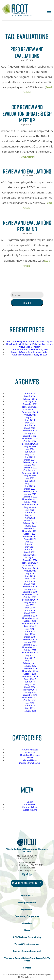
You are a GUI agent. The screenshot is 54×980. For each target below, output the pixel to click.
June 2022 (30, 512)
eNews (30, 757)
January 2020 (30, 589)
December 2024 (30, 436)
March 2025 (30, 428)
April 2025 (30, 425)
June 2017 (30, 658)
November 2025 (30, 407)
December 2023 (30, 468)
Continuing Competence (27, 916)
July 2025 (30, 417)
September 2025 (30, 412)
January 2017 (30, 666)
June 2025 (30, 420)
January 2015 (30, 711)
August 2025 (30, 415)
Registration (27, 909)
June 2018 (30, 631)
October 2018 (30, 621)
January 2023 (30, 494)
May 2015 (30, 708)
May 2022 (30, 515)
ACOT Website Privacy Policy (27, 937)
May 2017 (30, 660)
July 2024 (30, 449)
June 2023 (30, 481)
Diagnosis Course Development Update (30, 352)
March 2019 (30, 613)
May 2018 (30, 634)
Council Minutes (30, 750)
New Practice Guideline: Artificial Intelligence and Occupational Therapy (30, 345)
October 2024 (30, 441)
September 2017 (30, 653)
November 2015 (30, 698)
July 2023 (30, 478)
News (27, 930)
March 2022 (30, 520)
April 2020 (30, 581)
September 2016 (30, 676)
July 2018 (30, 629)
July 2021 (30, 542)
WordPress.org (30, 810)
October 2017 (30, 650)
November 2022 (30, 499)
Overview (27, 923)
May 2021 (30, 547)
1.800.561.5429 (36, 865)
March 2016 (30, 687)
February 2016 (30, 690)
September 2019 (30, 600)
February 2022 (30, 523)
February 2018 (30, 639)
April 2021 (30, 550)
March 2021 (30, 552)
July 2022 (30, 510)
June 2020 (30, 576)
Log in (30, 802)
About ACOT (27, 895)
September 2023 (30, 473)
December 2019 (30, 592)
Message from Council (30, 763)
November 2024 (30, 438)
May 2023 (30, 483)
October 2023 (30, 470)
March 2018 (30, 637)
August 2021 (30, 539)
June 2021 (30, 544)
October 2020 (30, 565)
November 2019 (30, 594)
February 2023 (30, 491)
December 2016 (30, 668)
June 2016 (30, 682)
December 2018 (30, 616)
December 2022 (30, 497)
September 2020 (30, 568)
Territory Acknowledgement (27, 951)
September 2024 (30, 444)
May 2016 (30, 684)
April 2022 (30, 518)
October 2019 (30, 597)
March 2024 (30, 460)
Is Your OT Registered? (27, 883)
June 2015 (30, 705)
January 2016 (30, 692)
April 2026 (30, 394)
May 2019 (30, 608)
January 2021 (30, 557)
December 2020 (30, 560)
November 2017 (30, 647)
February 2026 (30, 399)
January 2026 (30, 401)
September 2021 (30, 536)
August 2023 (30, 475)
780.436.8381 (30, 862)
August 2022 (30, 507)
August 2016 (30, 679)
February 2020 (30, 586)
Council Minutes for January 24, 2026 (30, 355)
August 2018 (30, 626)
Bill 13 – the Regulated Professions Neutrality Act (30, 341)
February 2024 (30, 462)
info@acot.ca (30, 870)
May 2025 (30, 423)
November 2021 (30, 531)
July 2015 (30, 703)
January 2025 (30, 433)
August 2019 (30, 602)
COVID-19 (30, 752)
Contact (27, 968)
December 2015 (30, 695)
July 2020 (30, 573)
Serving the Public (27, 902)
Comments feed (30, 807)
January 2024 (30, 465)
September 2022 (30, 505)
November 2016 (30, 671)
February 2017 (30, 663)
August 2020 (30, 571)
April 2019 (30, 610)
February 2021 (30, 555)
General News (30, 760)
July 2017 (30, 655)
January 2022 (30, 526)
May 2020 (30, 579)
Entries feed (30, 804)
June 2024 (30, 452)
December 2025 (30, 404)
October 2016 (30, 674)
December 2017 (30, 645)
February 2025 (30, 430)
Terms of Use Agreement (27, 944)
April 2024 (30, 457)
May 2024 (30, 454)
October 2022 (30, 502)
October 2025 (30, 409)
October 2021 (30, 534)
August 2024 (30, 446)
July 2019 (30, 605)
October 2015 (30, 700)
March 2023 (30, 489)
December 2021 (30, 528)
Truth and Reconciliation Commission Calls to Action (27, 959)
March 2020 (30, 584)
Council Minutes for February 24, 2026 (30, 349)
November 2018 (30, 618)
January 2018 (30, 642)
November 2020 (30, 563)
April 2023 (30, 486)
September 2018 (30, 624)
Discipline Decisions (30, 755)
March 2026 (30, 396)
